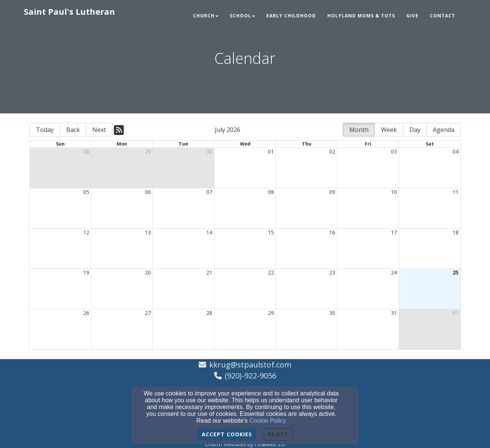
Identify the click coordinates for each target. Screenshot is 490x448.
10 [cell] (394, 192)
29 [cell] (148, 151)
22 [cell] (271, 272)
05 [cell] (86, 192)
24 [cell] (394, 272)
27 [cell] (148, 313)
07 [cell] (209, 192)
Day (415, 130)
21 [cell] (209, 272)
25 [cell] (456, 272)
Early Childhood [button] (291, 16)
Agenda (444, 130)
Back (73, 130)
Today (45, 130)
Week (389, 130)
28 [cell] (86, 151)
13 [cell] (148, 232)
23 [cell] (332, 272)
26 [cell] (86, 313)
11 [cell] (456, 192)
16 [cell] (332, 232)
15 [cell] (271, 232)
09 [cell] (332, 192)
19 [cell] (86, 272)
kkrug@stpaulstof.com (250, 365)
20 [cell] (148, 272)
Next (99, 130)
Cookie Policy (268, 421)
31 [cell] (394, 313)
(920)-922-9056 (250, 376)
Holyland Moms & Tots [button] (361, 16)
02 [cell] (332, 151)
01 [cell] (271, 151)
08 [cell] (271, 192)
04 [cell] (456, 151)
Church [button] (206, 16)
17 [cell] (394, 232)
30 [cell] (209, 151)
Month (359, 130)
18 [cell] (456, 232)
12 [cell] (86, 232)
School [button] (242, 16)
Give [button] (412, 16)
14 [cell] (209, 232)
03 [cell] (394, 151)
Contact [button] (443, 16)
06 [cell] (148, 192)
